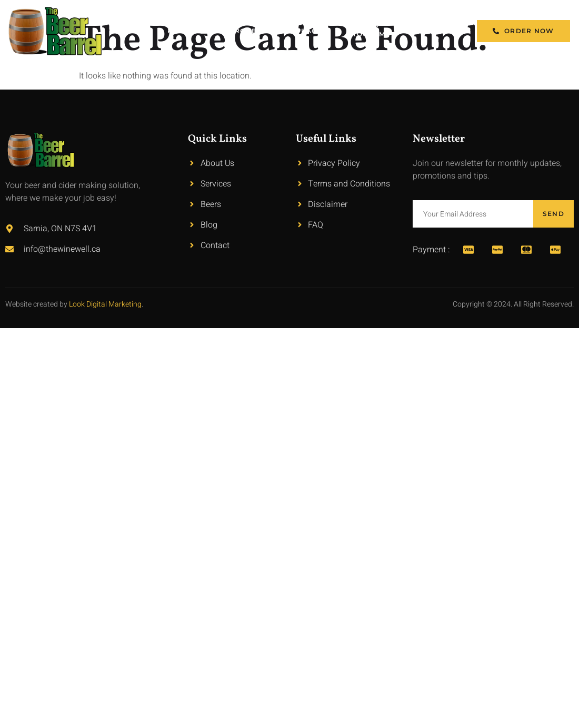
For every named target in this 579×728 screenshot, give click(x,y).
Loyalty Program (366, 31)
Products (189, 31)
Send (553, 214)
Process (247, 31)
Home (137, 31)
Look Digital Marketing (105, 304)
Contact (432, 31)
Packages (306, 31)
